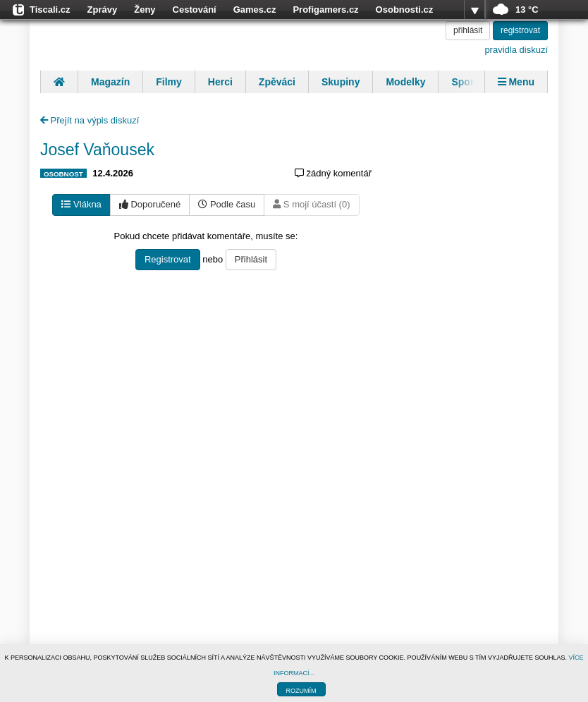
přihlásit (468, 30)
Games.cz (255, 10)
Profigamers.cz (325, 10)
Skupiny (341, 82)
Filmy (169, 82)
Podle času (227, 204)
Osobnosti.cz (405, 10)
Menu (516, 82)
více (474, 10)
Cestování (195, 10)
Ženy (145, 10)
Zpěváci (277, 82)
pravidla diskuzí (516, 50)
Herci (220, 82)
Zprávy (103, 10)
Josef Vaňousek (97, 150)
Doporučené (150, 204)
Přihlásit (251, 259)
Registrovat (168, 259)
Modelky (405, 82)
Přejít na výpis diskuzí (90, 120)
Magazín (110, 82)
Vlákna (81, 204)
